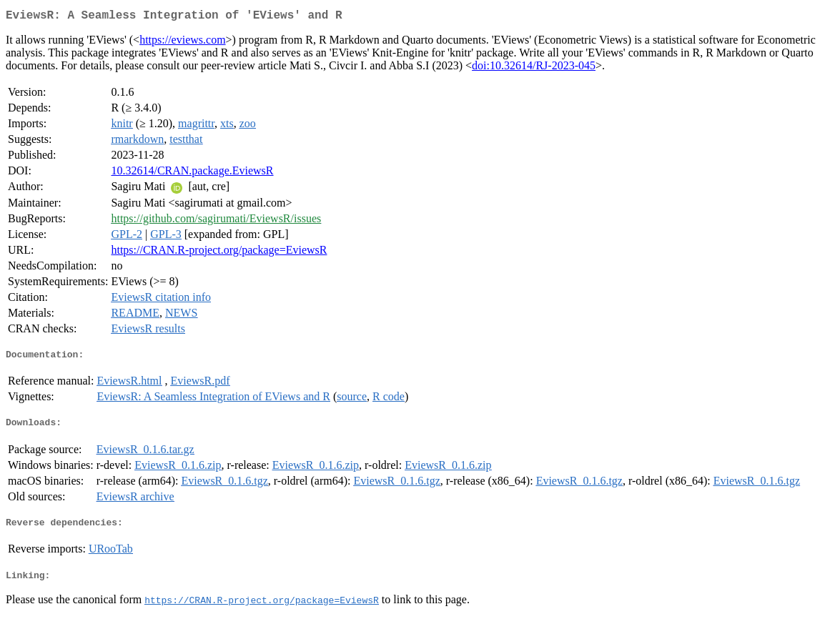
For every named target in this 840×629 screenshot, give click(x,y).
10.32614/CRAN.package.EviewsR (192, 173)
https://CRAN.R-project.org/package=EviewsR (219, 253)
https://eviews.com (182, 43)
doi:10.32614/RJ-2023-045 (534, 68)
